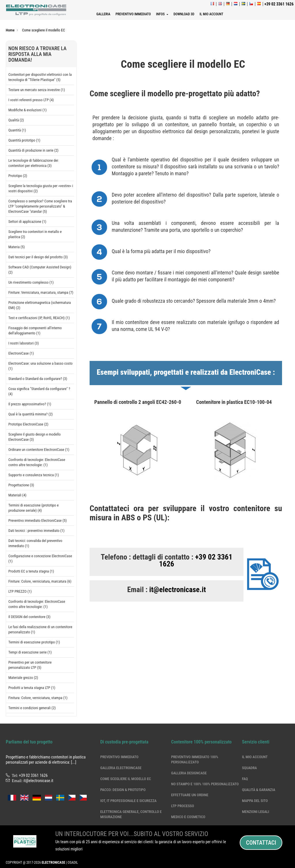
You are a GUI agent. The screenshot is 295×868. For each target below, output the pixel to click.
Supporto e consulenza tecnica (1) (34, 475)
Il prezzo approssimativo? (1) (30, 404)
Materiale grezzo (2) (23, 678)
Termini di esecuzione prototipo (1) (34, 642)
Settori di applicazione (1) (27, 222)
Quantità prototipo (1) (24, 140)
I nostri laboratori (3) (24, 343)
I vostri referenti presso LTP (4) (31, 100)
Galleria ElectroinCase (121, 768)
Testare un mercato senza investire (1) (37, 90)
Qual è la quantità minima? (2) (31, 414)
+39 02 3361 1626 (196, 560)
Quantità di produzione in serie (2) (33, 150)
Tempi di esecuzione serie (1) (30, 652)
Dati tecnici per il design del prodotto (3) (38, 257)
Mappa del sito (255, 801)
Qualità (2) (16, 120)
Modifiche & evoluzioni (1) (28, 110)
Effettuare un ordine (190, 795)
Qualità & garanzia (259, 790)
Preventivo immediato (119, 757)
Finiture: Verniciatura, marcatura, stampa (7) (41, 292)
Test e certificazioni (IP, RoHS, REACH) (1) (39, 318)
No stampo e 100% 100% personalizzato (205, 784)
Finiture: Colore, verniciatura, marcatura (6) (40, 581)
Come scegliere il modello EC (126, 779)
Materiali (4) (17, 495)
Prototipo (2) (18, 176)
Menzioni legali (256, 812)
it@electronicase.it (178, 590)
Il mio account (255, 757)
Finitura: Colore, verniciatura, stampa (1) (38, 698)
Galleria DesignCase (189, 773)
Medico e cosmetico (188, 817)
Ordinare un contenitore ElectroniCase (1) (39, 450)
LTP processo (183, 806)
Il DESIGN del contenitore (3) (29, 617)
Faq (245, 779)
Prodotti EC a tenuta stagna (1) (31, 571)
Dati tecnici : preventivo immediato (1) (36, 531)
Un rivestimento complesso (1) (31, 282)
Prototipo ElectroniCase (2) (28, 424)
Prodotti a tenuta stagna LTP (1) (32, 688)
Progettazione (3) (21, 485)
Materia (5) (17, 247)
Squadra (249, 768)
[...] (74, 762)
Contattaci (261, 843)
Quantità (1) (17, 130)
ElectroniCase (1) (21, 353)
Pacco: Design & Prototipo (123, 790)
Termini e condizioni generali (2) (32, 708)
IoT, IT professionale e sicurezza (128, 801)
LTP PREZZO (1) (20, 591)
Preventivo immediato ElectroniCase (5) (38, 520)
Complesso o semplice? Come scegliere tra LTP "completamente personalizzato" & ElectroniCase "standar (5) (40, 206)
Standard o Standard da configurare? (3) (38, 379)
